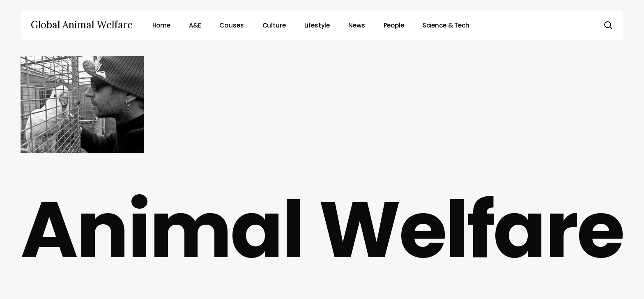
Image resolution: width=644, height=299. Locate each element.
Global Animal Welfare (82, 25)
